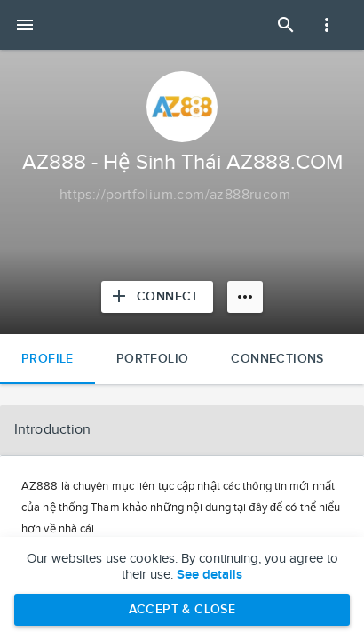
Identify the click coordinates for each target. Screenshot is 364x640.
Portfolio (153, 359)
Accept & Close (182, 609)
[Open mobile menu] (25, 25)
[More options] (245, 297)
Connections (277, 359)
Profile (47, 359)
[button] (182, 430)
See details (210, 575)
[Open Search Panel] (286, 25)
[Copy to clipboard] (175, 196)
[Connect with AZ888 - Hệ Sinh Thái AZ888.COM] (157, 297)
